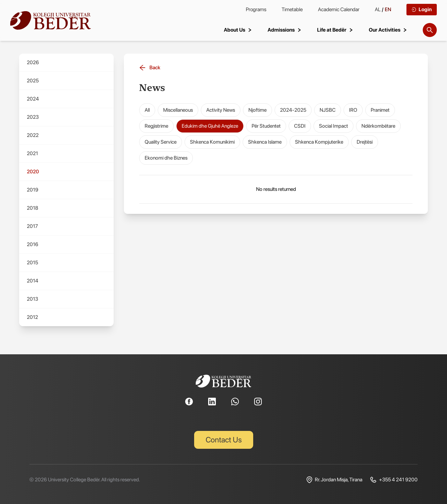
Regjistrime (156, 126)
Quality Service (161, 142)
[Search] (430, 30)
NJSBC (328, 110)
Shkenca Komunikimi (212, 142)
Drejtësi (365, 142)
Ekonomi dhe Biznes (166, 158)
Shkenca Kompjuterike (319, 142)
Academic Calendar (339, 9)
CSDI (300, 126)
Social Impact (333, 126)
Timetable (292, 9)
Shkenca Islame (265, 142)
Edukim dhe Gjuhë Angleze (210, 126)
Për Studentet (266, 126)
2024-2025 (293, 110)
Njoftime (258, 110)
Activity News (221, 110)
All (147, 110)
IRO (353, 110)
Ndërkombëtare (378, 126)
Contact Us (224, 440)
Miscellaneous (178, 110)
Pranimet (380, 110)
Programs (256, 9)
